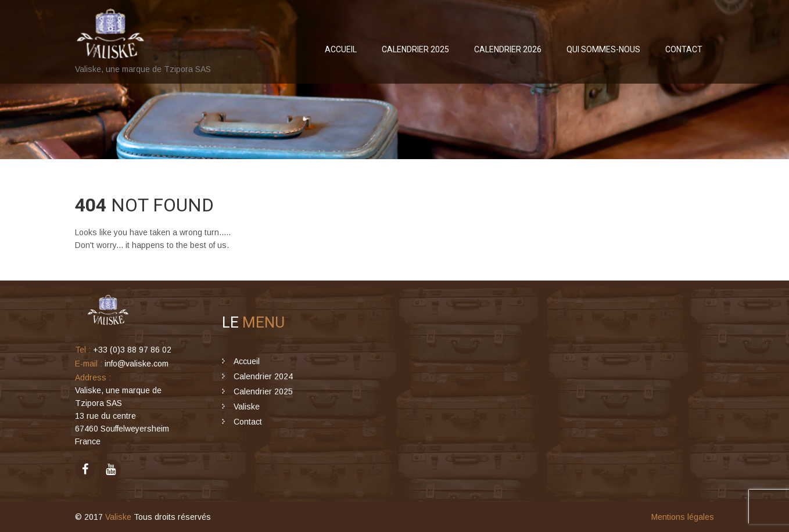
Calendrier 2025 (415, 49)
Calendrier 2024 (263, 376)
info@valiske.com (137, 364)
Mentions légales (683, 517)
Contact (684, 49)
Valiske (247, 407)
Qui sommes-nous (603, 49)
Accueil (341, 49)
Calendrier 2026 (508, 49)
